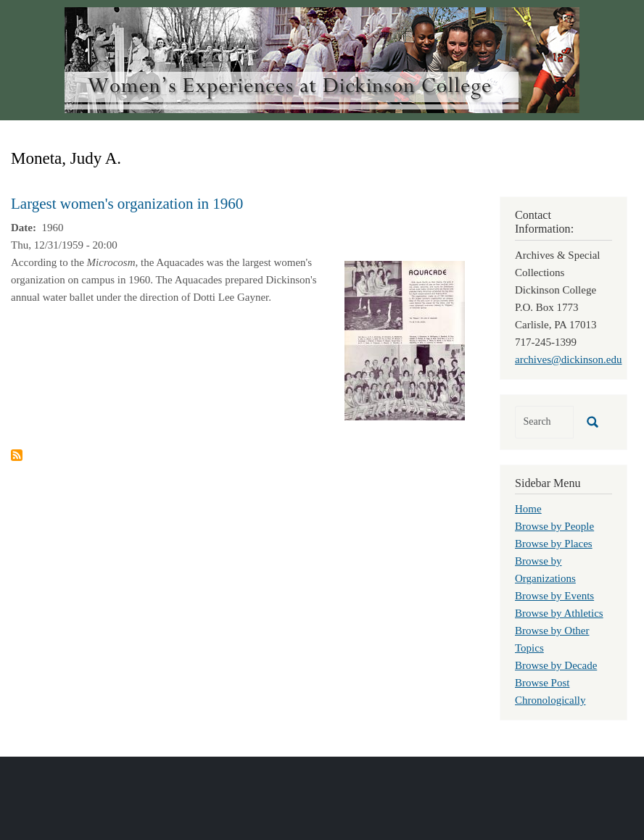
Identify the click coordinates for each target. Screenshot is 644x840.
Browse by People (554, 526)
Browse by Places (554, 544)
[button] (405, 339)
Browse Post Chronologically (550, 691)
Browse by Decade (556, 665)
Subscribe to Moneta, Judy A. (17, 455)
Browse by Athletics (559, 613)
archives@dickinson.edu (569, 359)
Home (528, 509)
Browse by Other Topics (552, 639)
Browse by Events (554, 596)
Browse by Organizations (545, 570)
